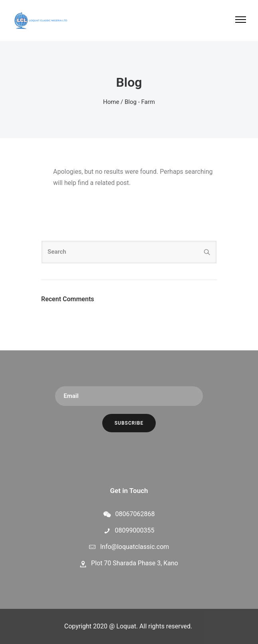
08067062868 (135, 514)
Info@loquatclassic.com (135, 547)
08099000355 (135, 530)
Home (111, 102)
